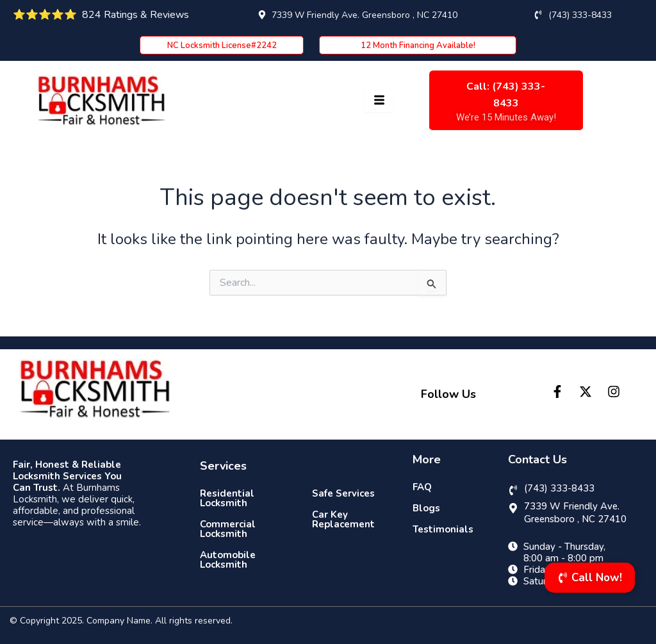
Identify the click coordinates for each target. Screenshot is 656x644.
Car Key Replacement (343, 519)
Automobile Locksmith (228, 560)
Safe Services (343, 493)
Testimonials (443, 529)
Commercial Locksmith (228, 529)
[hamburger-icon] (379, 101)
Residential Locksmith (227, 498)
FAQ (422, 487)
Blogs (426, 508)
